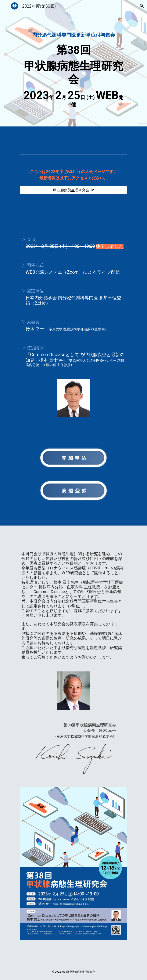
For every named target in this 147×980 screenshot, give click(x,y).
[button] (5, 6)
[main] (73, 64)
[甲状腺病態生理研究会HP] (73, 190)
